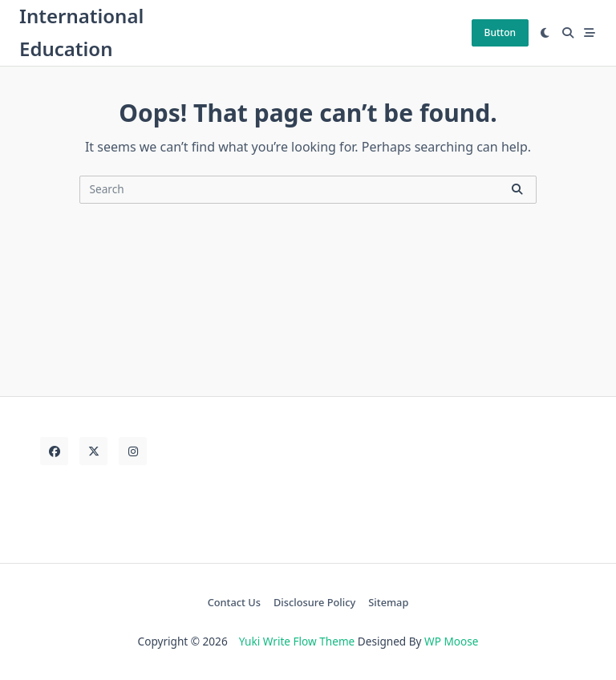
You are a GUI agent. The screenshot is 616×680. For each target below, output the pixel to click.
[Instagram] (133, 451)
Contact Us (234, 602)
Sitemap (388, 602)
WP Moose (451, 641)
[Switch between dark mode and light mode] (545, 33)
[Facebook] (54, 451)
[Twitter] (93, 451)
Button (500, 32)
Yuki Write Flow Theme (297, 641)
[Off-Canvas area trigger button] (590, 33)
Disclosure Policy (314, 602)
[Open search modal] (568, 33)
